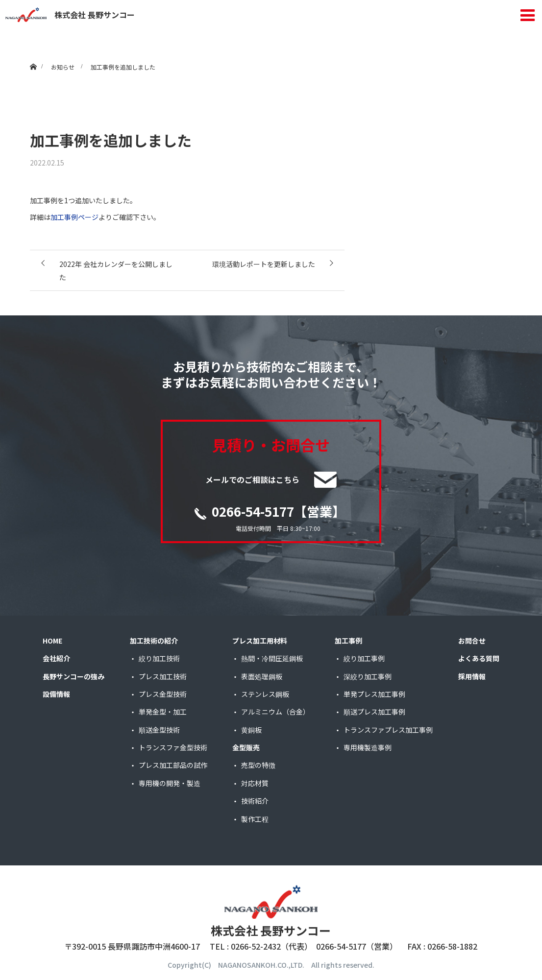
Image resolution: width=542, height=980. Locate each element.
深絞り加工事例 (368, 676)
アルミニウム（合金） (275, 712)
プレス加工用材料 (260, 641)
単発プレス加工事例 (374, 694)
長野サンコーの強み (74, 676)
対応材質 (255, 783)
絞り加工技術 (159, 658)
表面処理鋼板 (262, 676)
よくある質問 (479, 658)
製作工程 (255, 819)
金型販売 (246, 747)
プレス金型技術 (163, 694)
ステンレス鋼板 (265, 694)
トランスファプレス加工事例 (388, 730)
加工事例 (348, 641)
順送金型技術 (159, 730)
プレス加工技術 (163, 676)
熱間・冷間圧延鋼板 (272, 658)
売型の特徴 (258, 765)
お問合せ (472, 641)
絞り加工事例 (364, 658)
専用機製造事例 (368, 747)
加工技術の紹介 (154, 641)
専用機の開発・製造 (170, 783)
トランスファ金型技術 (173, 747)
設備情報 (56, 694)
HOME (52, 641)
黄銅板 (251, 730)
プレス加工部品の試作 (173, 765)
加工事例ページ (74, 217)
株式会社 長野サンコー (70, 15)
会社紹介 (56, 658)
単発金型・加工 (163, 712)
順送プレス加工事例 (374, 712)
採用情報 (472, 676)
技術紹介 (255, 801)
